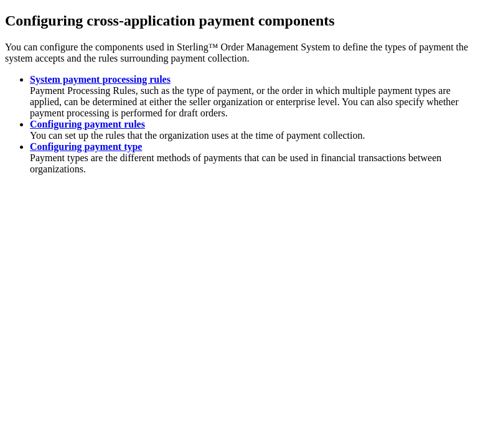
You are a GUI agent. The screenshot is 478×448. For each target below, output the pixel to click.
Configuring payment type (86, 147)
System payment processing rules (100, 79)
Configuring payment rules (87, 124)
